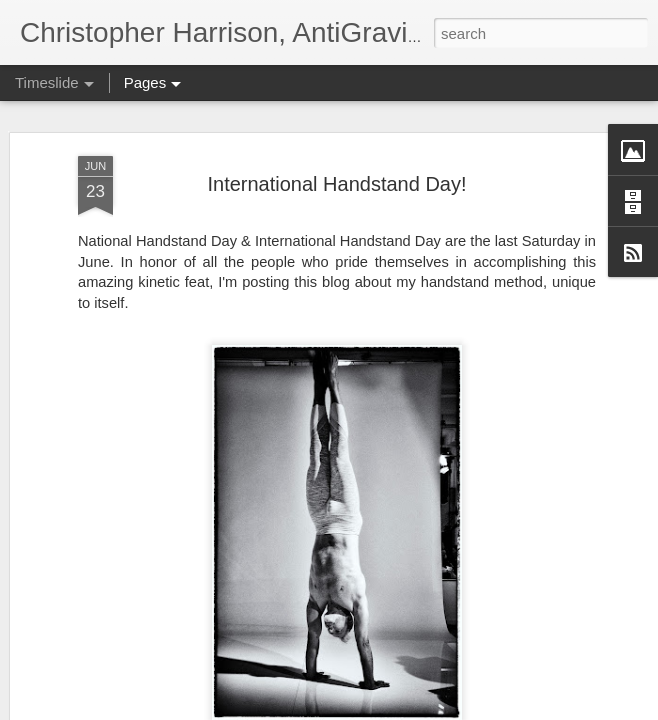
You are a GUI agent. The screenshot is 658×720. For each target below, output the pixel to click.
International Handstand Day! (336, 147)
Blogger (573, 709)
